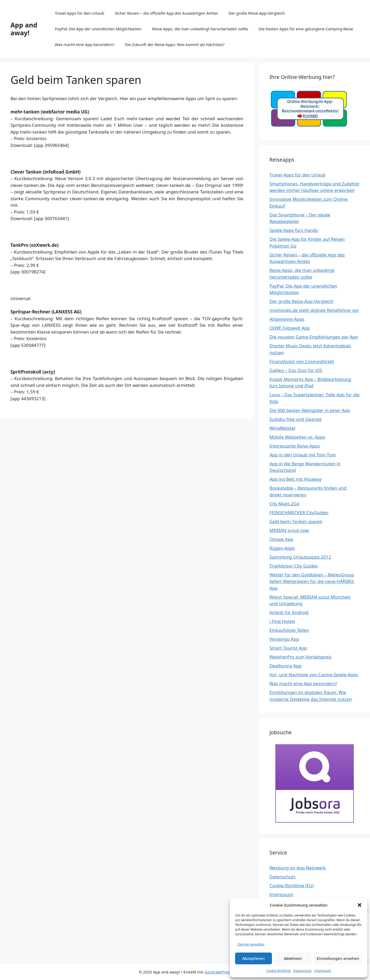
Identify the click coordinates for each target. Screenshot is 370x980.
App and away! (24, 29)
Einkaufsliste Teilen (289, 630)
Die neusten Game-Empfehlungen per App (314, 337)
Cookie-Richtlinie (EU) (292, 886)
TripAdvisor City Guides (294, 566)
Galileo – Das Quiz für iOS (296, 370)
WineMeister (283, 428)
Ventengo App (284, 639)
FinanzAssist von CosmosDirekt (302, 361)
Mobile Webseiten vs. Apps (297, 437)
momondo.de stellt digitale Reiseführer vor (314, 310)
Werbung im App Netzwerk (298, 868)
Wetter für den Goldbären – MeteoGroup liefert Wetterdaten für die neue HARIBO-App (312, 581)
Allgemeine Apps (287, 319)
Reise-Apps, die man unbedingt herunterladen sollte (200, 29)
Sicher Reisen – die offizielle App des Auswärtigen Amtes (166, 13)
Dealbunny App (286, 666)
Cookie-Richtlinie (278, 971)
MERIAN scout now (289, 530)
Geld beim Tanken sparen (296, 521)
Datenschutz (303, 971)
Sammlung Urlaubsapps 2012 (300, 557)
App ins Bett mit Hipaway (296, 479)
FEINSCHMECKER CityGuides (299, 512)
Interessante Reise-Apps (295, 446)
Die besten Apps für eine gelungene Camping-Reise (306, 29)
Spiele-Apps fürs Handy (294, 230)
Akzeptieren (253, 958)
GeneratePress (218, 972)
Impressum (323, 971)
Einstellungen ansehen (338, 958)
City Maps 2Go (285, 504)
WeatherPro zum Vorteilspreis (301, 657)
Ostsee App (281, 539)
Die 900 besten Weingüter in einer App (310, 410)
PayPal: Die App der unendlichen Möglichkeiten (98, 29)
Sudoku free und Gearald (296, 419)
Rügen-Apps (282, 548)
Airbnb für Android (289, 612)
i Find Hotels (283, 621)
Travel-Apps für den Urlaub (80, 13)
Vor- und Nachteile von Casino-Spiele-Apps (314, 675)
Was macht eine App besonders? (85, 44)
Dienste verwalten (251, 944)
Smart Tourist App (288, 648)
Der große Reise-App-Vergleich (257, 13)
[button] (360, 905)
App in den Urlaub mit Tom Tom (303, 455)
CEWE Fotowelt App (290, 328)
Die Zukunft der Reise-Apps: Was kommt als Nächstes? (175, 44)
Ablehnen (293, 958)
